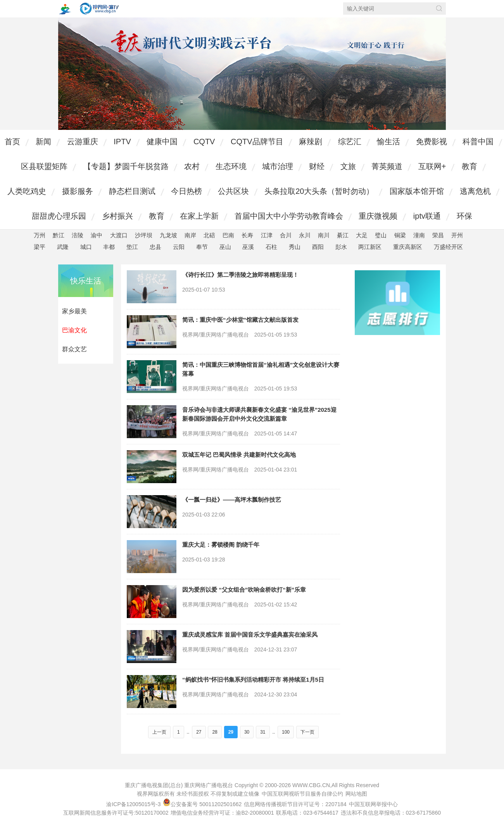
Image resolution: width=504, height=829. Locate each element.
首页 (12, 142)
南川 (324, 235)
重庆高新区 (408, 247)
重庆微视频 (378, 216)
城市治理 (278, 166)
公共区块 (233, 191)
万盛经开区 (448, 247)
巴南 (228, 235)
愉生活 (388, 142)
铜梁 (400, 235)
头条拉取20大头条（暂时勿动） (319, 191)
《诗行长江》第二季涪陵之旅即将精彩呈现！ (240, 275)
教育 (469, 166)
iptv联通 (427, 216)
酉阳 (318, 247)
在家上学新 (199, 216)
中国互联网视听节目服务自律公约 (302, 794)
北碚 (209, 235)
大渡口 (119, 235)
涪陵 (78, 235)
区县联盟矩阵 (44, 166)
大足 (362, 235)
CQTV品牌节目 (257, 142)
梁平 (40, 247)
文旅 (348, 166)
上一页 (159, 732)
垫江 (132, 247)
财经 (317, 166)
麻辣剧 (311, 142)
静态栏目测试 (132, 191)
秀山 (295, 247)
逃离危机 (475, 191)
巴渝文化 (74, 330)
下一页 (307, 732)
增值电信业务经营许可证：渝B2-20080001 (222, 813)
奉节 (202, 247)
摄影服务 (78, 191)
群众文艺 (74, 349)
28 (215, 732)
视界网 (99, 9)
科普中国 (478, 142)
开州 (457, 235)
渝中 (97, 235)
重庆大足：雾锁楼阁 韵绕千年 (221, 545)
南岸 (190, 235)
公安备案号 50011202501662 (203, 804)
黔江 (59, 235)
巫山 (225, 247)
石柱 (271, 247)
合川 (286, 235)
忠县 (155, 247)
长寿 (247, 235)
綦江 (343, 235)
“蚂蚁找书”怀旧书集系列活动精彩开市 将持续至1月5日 (253, 680)
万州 (40, 235)
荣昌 (438, 235)
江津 (267, 235)
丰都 (109, 247)
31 (263, 732)
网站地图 (356, 794)
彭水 (341, 247)
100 (286, 732)
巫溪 (248, 247)
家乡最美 (74, 311)
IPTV (122, 142)
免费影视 (432, 142)
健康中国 (162, 142)
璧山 (381, 235)
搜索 (439, 8)
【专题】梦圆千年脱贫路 (126, 166)
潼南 (419, 235)
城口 (86, 247)
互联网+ (432, 166)
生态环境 (231, 166)
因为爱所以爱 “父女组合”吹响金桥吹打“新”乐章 (244, 590)
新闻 (43, 142)
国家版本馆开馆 (417, 191)
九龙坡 (168, 235)
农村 (192, 166)
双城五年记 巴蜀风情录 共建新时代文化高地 (239, 455)
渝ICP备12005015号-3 (133, 804)
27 (199, 732)
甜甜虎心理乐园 (59, 216)
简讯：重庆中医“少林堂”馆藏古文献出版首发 (240, 320)
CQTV (204, 142)
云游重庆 (83, 142)
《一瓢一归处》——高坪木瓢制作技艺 (232, 500)
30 (247, 732)
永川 (305, 235)
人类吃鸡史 (27, 191)
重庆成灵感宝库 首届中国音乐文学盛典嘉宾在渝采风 (250, 635)
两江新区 (370, 247)
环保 (464, 216)
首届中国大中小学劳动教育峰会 (289, 216)
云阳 (179, 247)
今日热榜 (186, 191)
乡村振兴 (117, 216)
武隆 (63, 247)
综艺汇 (350, 142)
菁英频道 (387, 166)
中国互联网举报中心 (373, 804)
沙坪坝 (144, 235)
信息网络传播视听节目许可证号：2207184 (295, 804)
